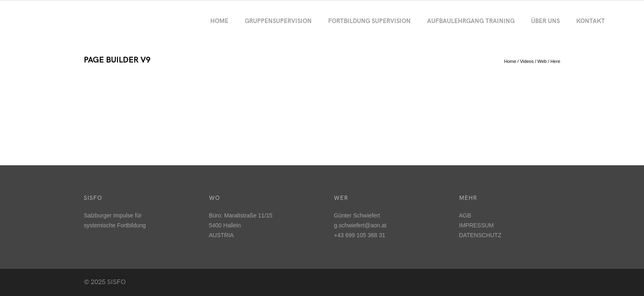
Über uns (545, 21)
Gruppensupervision (278, 21)
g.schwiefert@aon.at (360, 225)
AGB (465, 215)
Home (219, 21)
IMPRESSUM (477, 225)
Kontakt (591, 21)
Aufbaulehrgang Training (471, 21)
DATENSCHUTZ (480, 235)
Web (542, 61)
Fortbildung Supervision (369, 21)
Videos (527, 61)
